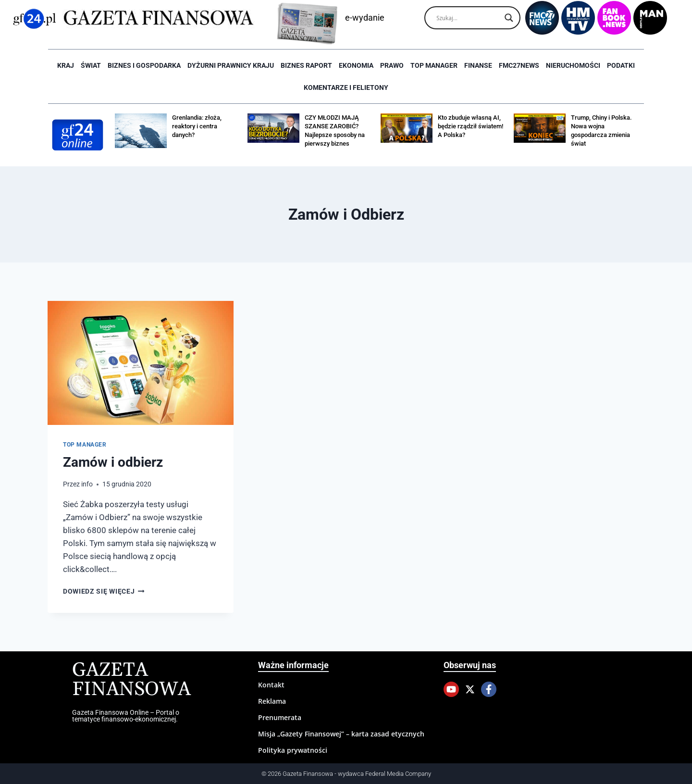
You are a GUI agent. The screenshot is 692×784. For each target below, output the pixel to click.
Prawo (392, 65)
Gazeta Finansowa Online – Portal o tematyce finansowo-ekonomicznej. (126, 716)
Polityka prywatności (293, 750)
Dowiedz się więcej (104, 591)
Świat (91, 65)
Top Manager (434, 65)
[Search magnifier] (509, 18)
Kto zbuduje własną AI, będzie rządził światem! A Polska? (470, 126)
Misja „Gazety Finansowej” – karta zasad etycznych (341, 734)
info (87, 484)
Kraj (66, 65)
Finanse (478, 65)
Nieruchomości (573, 65)
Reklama (272, 701)
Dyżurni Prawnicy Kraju (231, 65)
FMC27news (519, 65)
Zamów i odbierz (113, 462)
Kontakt (271, 685)
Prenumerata (280, 717)
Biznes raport (306, 65)
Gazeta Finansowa (131, 680)
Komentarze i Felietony (346, 87)
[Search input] (468, 18)
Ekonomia (356, 65)
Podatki (621, 65)
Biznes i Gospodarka (144, 65)
